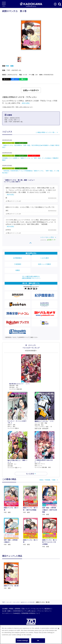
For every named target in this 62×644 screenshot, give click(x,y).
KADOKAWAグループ (19, 611)
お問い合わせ (31, 611)
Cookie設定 (16, 613)
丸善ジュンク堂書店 (44, 264)
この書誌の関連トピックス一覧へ (45, 132)
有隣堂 (18, 270)
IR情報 (11, 609)
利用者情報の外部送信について (31, 613)
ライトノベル (8, 143)
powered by (48, 240)
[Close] (58, 630)
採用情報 (17, 609)
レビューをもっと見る (47, 237)
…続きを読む (25, 103)
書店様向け (48, 609)
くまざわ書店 (44, 258)
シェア (16, 79)
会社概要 (5, 609)
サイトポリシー (7, 613)
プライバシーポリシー (44, 611)
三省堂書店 (18, 264)
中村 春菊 (10, 66)
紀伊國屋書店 (18, 258)
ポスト (7, 79)
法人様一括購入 (7, 611)
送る (24, 79)
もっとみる (30, 474)
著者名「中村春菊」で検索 (47, 480)
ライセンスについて (37, 609)
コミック (21, 143)
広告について (25, 609)
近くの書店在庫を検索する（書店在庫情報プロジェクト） (31, 277)
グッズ (34, 156)
